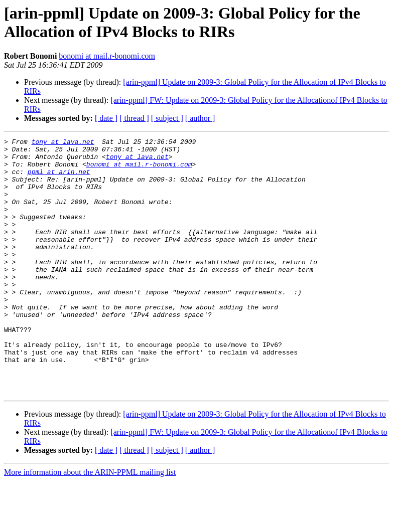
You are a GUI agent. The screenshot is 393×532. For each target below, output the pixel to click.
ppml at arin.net (59, 179)
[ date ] (106, 118)
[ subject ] (167, 118)
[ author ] (200, 118)
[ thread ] (134, 118)
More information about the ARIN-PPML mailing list (90, 523)
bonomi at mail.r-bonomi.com (107, 56)
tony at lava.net (63, 143)
